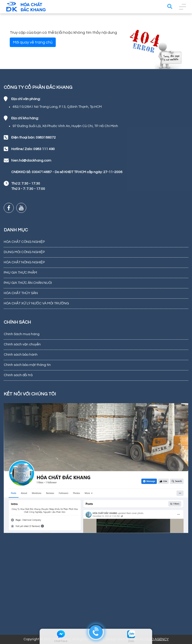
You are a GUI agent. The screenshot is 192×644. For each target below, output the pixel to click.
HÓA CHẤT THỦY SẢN (21, 293)
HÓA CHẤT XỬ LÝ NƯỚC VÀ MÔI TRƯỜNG (36, 303)
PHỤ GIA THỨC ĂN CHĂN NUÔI (28, 283)
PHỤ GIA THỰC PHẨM (20, 273)
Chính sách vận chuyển (22, 344)
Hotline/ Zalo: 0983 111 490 (33, 149)
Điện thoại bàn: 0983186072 (33, 138)
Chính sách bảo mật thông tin (27, 365)
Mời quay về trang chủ (33, 42)
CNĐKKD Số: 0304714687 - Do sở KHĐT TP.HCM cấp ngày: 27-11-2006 (67, 172)
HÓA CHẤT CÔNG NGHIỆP (24, 242)
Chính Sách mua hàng (22, 334)
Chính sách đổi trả (18, 375)
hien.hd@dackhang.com (31, 161)
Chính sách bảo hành (21, 355)
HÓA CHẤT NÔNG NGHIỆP (24, 262)
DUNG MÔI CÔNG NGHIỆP (24, 252)
